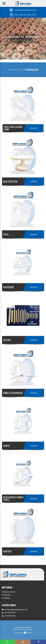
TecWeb (29, 633)
